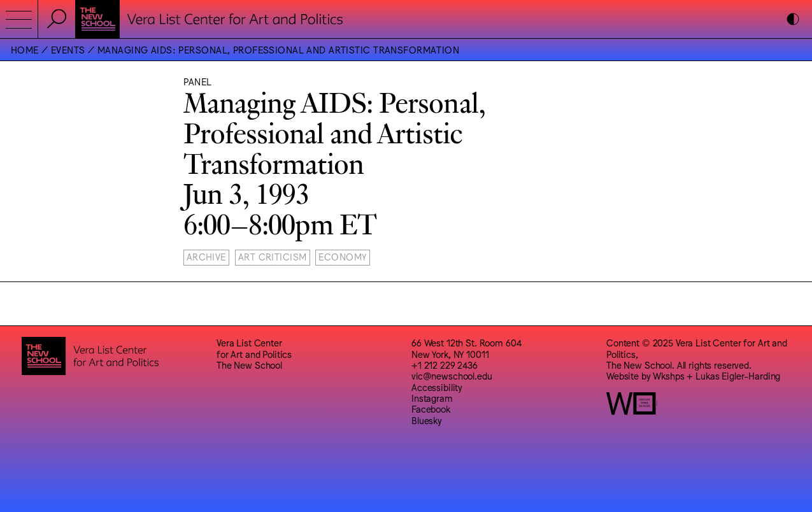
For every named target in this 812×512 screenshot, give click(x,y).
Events (68, 49)
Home (25, 49)
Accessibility (437, 387)
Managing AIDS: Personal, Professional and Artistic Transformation (278, 49)
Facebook (431, 409)
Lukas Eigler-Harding (738, 375)
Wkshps (668, 375)
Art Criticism (273, 256)
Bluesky (427, 420)
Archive (206, 256)
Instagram (432, 398)
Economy (342, 256)
